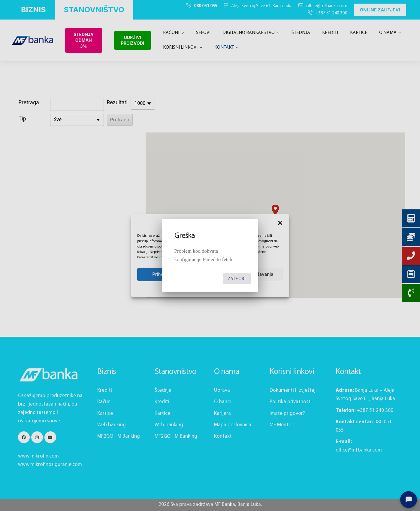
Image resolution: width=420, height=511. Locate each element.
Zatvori (237, 279)
